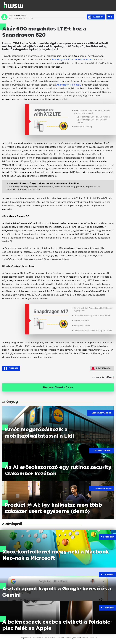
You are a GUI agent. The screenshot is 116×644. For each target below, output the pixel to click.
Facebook (96, 17)
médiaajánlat (38, 638)
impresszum (26, 638)
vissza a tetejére (102, 377)
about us (93, 638)
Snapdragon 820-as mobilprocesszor (72, 60)
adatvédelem (83, 638)
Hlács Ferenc (21, 15)
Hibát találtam (101, 368)
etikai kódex (50, 638)
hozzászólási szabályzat (66, 638)
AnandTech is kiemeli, (69, 85)
